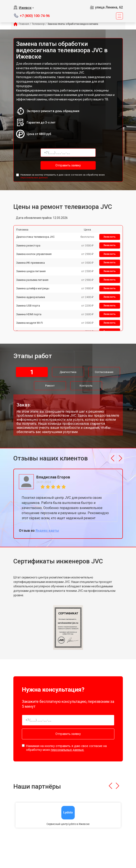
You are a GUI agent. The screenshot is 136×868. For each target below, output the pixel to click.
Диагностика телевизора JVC (35, 237)
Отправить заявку (68, 165)
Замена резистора (28, 245)
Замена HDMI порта (29, 314)
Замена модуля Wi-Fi (29, 323)
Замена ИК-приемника (30, 263)
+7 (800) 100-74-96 (35, 16)
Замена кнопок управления (34, 254)
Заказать (110, 237)
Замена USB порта (28, 306)
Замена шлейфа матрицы (33, 288)
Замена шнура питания (31, 271)
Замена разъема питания (32, 280)
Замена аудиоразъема (31, 297)
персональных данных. (34, 178)
